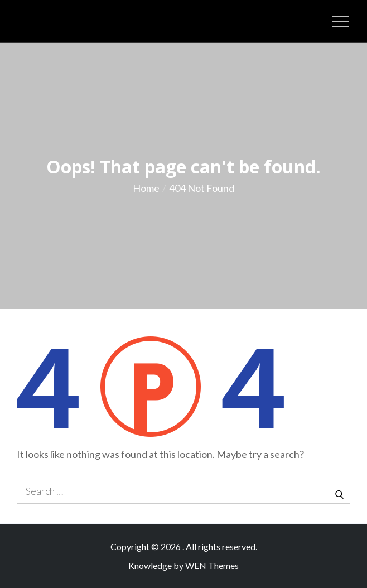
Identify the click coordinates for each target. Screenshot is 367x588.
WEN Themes (212, 565)
